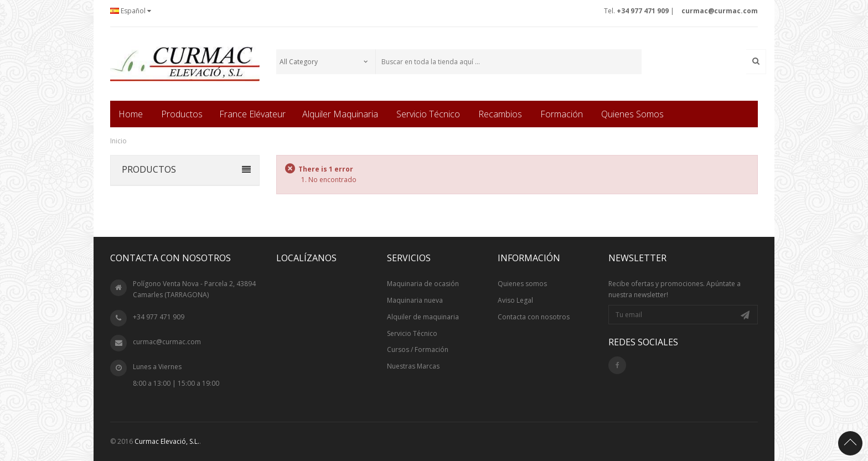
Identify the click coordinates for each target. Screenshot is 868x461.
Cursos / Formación (418, 349)
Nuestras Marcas (413, 366)
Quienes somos (522, 284)
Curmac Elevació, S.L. (167, 441)
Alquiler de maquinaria (423, 317)
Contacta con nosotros (534, 317)
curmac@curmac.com (167, 342)
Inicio (118, 141)
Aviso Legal (515, 300)
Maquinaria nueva (415, 300)
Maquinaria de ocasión (423, 284)
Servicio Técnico (412, 333)
